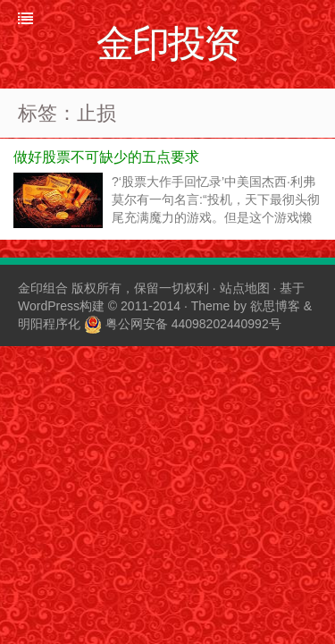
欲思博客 (275, 306)
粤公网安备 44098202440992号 (193, 324)
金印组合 (43, 288)
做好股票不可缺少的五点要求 (106, 157)
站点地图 (245, 288)
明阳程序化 (49, 324)
